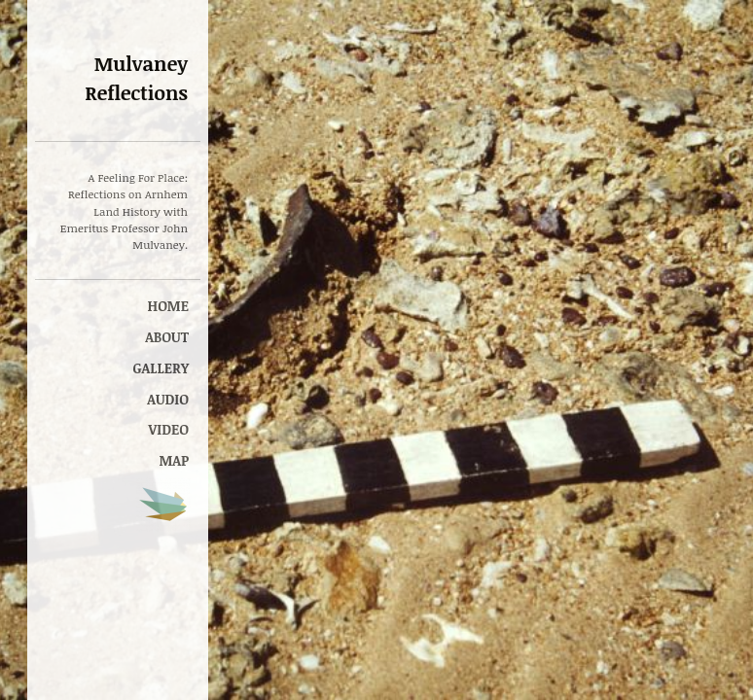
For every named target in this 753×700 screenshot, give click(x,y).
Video (169, 429)
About (167, 337)
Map (174, 460)
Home (168, 306)
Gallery (161, 368)
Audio (168, 399)
